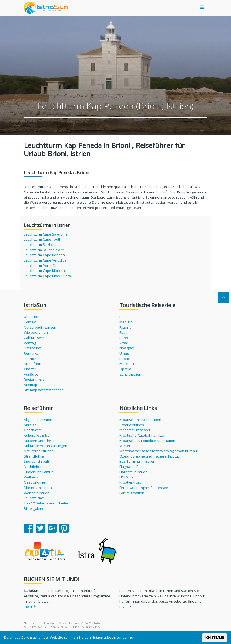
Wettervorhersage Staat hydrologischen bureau (158, 451)
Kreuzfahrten (35, 364)
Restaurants (34, 380)
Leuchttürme (34, 498)
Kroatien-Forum (132, 482)
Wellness (31, 477)
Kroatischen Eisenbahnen (140, 420)
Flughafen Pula (132, 467)
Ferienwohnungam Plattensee (144, 488)
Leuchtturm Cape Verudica (45, 260)
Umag (124, 353)
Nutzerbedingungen (40, 327)
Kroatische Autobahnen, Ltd (142, 435)
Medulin (126, 322)
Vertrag (30, 343)
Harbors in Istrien (133, 472)
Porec (124, 338)
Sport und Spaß (37, 461)
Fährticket (32, 359)
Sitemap (31, 385)
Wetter (125, 446)
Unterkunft (33, 348)
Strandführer (35, 456)
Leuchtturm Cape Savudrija (46, 234)
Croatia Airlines (132, 425)
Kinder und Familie (39, 472)
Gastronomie (35, 482)
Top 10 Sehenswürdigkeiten (47, 503)
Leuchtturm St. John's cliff (44, 250)
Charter (30, 369)
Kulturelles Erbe (37, 435)
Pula (123, 317)
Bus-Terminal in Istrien (137, 461)
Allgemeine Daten (38, 420)
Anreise (30, 425)
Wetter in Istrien (37, 493)
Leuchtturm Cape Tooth (43, 239)
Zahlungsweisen (37, 338)
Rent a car (32, 353)
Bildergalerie (34, 508)
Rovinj (124, 332)
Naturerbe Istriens (39, 451)
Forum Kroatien (132, 493)
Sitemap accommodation (44, 390)
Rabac (125, 359)
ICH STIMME (215, 637)
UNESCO (126, 477)
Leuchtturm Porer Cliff (41, 266)
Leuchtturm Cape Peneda (44, 255)
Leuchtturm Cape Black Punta (47, 276)
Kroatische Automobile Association (147, 441)
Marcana (127, 364)
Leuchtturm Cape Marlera (44, 271)
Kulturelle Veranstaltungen (46, 446)
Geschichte (33, 430)
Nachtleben (33, 467)
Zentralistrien (130, 374)
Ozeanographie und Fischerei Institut (149, 456)
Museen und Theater (41, 441)
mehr (30, 606)
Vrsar (124, 343)
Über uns (31, 317)
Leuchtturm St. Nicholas (43, 245)
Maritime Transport (135, 430)
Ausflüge (31, 374)
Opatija (125, 369)
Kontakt (30, 322)
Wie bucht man (36, 332)
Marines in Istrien (38, 488)
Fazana (125, 327)
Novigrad (127, 348)
